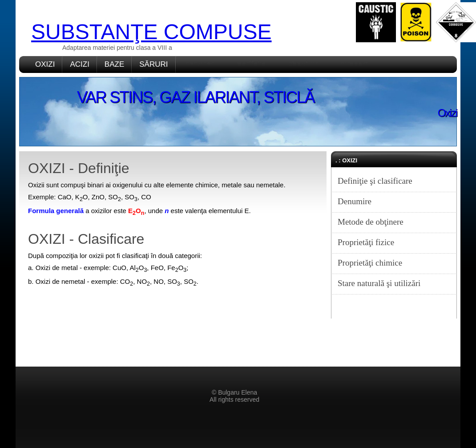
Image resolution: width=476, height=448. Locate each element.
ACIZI (79, 64)
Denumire (355, 201)
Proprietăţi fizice (366, 242)
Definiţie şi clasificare (375, 181)
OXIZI (45, 64)
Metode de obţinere (371, 222)
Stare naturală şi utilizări (379, 283)
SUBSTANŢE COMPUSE (151, 32)
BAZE (114, 64)
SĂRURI (153, 64)
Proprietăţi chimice (370, 263)
